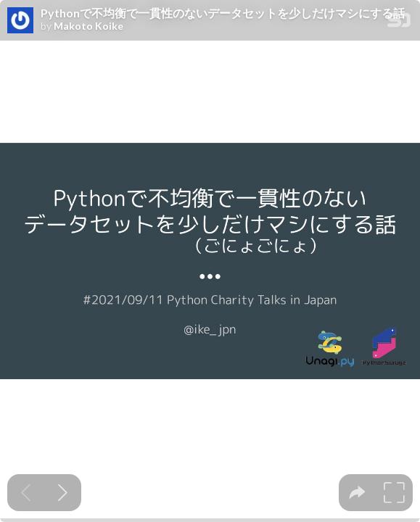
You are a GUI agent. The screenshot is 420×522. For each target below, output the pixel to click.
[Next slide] (63, 493)
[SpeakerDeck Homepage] (399, 23)
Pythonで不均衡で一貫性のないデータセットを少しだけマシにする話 (223, 13)
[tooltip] (357, 493)
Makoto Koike (88, 26)
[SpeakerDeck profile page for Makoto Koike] (20, 21)
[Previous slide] (26, 493)
